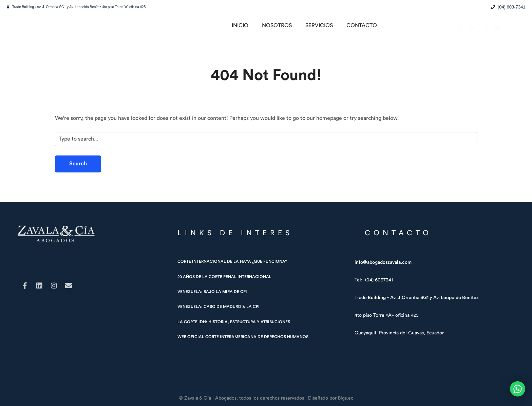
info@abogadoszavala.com (383, 262)
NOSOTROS (277, 25)
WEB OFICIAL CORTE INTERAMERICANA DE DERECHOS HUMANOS (243, 337)
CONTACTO (362, 25)
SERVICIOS (319, 25)
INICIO (240, 25)
